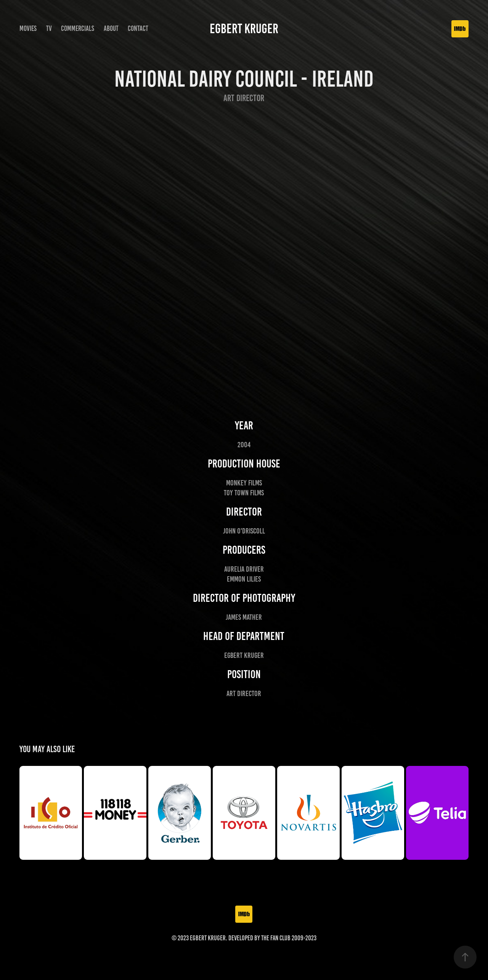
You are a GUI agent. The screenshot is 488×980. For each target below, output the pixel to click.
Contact (138, 28)
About (111, 28)
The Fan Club (276, 938)
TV (49, 28)
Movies (28, 28)
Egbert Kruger (244, 29)
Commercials (78, 28)
